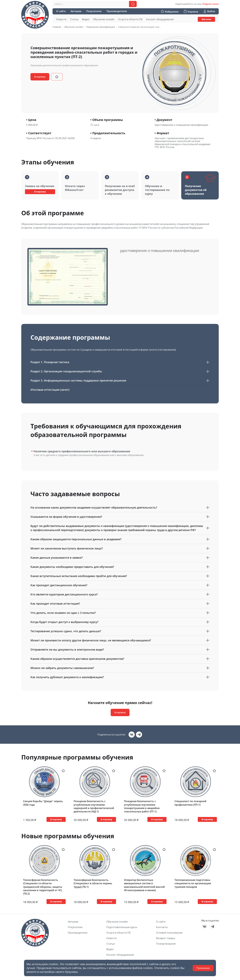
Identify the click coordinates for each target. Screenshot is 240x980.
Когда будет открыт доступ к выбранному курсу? (120, 622)
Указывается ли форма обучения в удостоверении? (120, 517)
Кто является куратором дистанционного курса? (120, 594)
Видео (110, 949)
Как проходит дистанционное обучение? (120, 585)
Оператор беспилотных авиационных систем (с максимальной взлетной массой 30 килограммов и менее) (144, 885)
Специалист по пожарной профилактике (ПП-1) (190, 803)
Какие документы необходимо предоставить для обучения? (120, 567)
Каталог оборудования (120, 955)
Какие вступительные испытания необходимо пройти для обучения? (120, 576)
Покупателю (75, 927)
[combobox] (95, 4)
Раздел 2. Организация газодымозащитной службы (120, 371)
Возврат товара (166, 938)
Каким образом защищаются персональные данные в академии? (120, 539)
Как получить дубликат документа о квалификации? (120, 677)
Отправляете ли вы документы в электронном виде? (120, 650)
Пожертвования (166, 944)
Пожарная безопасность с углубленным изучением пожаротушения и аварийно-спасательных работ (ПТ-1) (142, 806)
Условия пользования (169, 933)
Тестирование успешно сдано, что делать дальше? (120, 631)
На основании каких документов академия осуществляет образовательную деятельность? (120, 508)
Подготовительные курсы (122, 927)
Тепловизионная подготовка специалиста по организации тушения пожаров (193, 883)
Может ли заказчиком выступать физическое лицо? (120, 548)
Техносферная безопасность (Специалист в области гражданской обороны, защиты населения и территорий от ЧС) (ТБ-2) (43, 887)
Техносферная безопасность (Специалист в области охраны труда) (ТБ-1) (93, 883)
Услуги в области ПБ (119, 933)
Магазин (206, 19)
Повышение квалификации (101, 27)
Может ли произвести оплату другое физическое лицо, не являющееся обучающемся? (120, 640)
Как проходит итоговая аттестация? (120, 604)
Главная (57, 27)
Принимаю (203, 968)
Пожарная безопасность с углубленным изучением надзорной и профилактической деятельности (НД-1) (94, 806)
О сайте (161, 922)
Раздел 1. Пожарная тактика (120, 362)
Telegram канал (210, 4)
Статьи (111, 944)
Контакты (162, 927)
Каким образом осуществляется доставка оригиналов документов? (120, 659)
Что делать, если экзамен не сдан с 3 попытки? (120, 613)
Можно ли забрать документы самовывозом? (120, 668)
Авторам (73, 922)
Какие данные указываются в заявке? (120, 558)
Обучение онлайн (74, 27)
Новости (112, 938)
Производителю (78, 933)
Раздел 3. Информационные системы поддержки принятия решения (120, 381)
